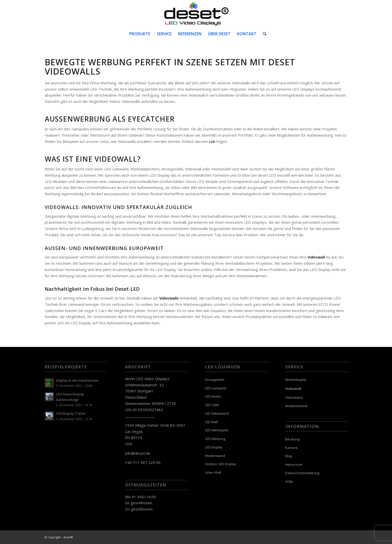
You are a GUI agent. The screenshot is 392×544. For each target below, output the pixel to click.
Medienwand (215, 456)
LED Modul (213, 396)
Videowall (293, 389)
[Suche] (263, 34)
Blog (288, 456)
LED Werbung (215, 439)
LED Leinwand (215, 388)
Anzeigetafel (215, 380)
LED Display (214, 447)
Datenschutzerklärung (302, 473)
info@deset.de (138, 453)
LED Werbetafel (217, 430)
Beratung (292, 439)
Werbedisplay (296, 380)
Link (212, 141)
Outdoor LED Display (220, 464)
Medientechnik (296, 406)
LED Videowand (217, 413)
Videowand (294, 397)
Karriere (291, 448)
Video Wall (213, 472)
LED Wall (211, 422)
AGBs (289, 481)
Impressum (294, 464)
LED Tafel (212, 405)
